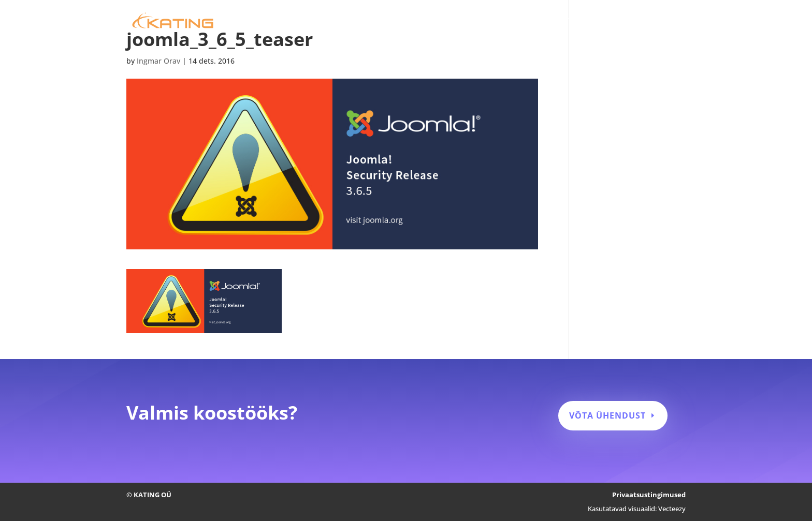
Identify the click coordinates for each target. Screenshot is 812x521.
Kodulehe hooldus (522, 21)
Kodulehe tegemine (442, 21)
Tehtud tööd (590, 21)
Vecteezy (672, 509)
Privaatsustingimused (649, 495)
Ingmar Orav (158, 61)
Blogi (635, 21)
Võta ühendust (607, 415)
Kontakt (671, 21)
